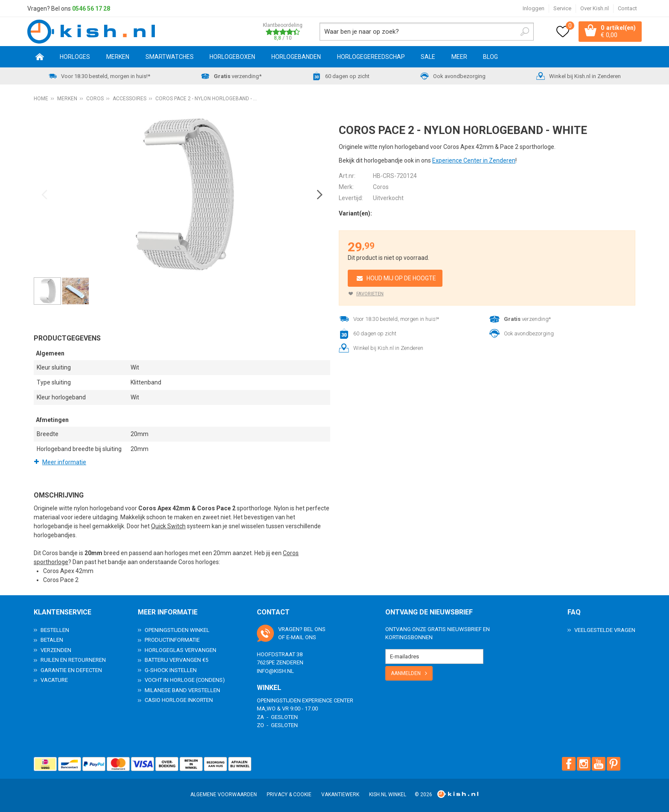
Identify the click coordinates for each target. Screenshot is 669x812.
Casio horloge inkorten (179, 700)
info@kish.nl (275, 671)
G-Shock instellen (171, 670)
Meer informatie (64, 462)
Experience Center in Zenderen (474, 160)
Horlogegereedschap (371, 57)
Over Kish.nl (595, 8)
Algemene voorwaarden (224, 795)
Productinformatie (172, 640)
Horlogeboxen (232, 57)
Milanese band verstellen (182, 690)
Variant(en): (355, 213)
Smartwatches (170, 57)
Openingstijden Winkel (177, 630)
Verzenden (56, 650)
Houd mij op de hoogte (401, 278)
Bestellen (55, 630)
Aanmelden (406, 673)
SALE (428, 57)
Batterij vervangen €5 (176, 660)
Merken (118, 57)
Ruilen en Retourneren (73, 660)
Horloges (75, 57)
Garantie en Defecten (71, 670)
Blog (490, 57)
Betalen (52, 640)
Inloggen (534, 8)
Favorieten (370, 294)
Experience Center (328, 700)
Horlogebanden (296, 57)
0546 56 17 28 (91, 9)
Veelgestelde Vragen (605, 630)
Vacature (54, 680)
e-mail (295, 637)
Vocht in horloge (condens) (185, 680)
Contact (627, 8)
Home (40, 57)
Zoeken (525, 32)
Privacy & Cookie (289, 795)
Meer (459, 57)
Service (562, 8)
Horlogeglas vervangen (180, 650)
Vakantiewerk (340, 795)
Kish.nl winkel (388, 795)
